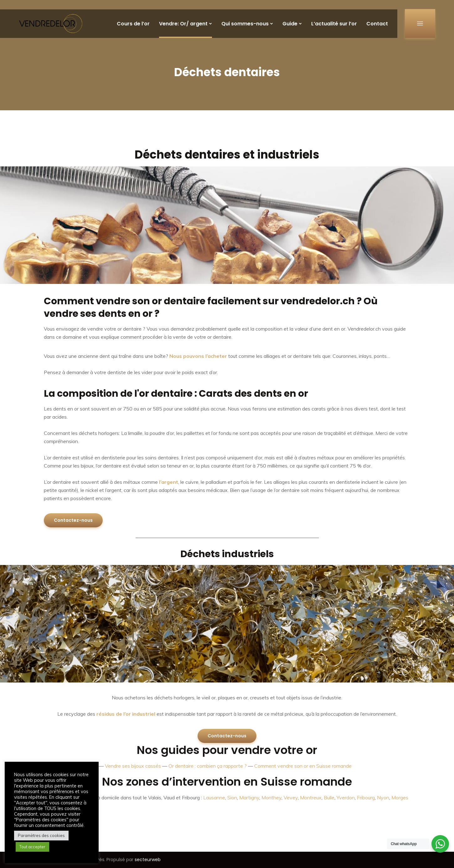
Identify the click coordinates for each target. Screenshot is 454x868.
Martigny (249, 797)
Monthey (271, 797)
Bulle (329, 797)
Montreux (311, 797)
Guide (290, 24)
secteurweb (148, 860)
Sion (232, 797)
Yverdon (346, 797)
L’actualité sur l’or (334, 24)
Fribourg (366, 797)
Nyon (383, 797)
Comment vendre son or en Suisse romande (303, 766)
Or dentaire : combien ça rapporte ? (208, 766)
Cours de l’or (133, 24)
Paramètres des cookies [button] (41, 835)
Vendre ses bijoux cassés (133, 766)
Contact (377, 24)
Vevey (291, 797)
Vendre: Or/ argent (183, 24)
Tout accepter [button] (32, 847)
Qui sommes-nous (245, 24)
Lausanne (214, 797)
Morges (400, 797)
